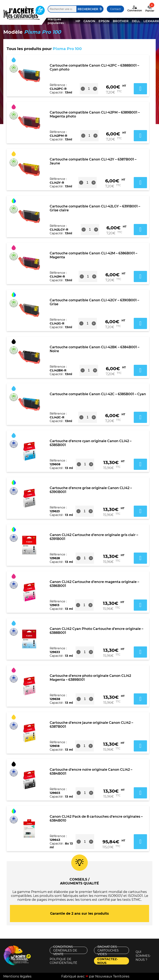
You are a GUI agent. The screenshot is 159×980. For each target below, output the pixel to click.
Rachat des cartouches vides (108, 950)
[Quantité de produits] (89, 89)
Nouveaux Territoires (112, 976)
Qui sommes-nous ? (143, 956)
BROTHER (121, 21)
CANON (89, 21)
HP (78, 21)
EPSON (104, 21)
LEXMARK (151, 21)
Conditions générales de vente (65, 950)
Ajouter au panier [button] (140, 89)
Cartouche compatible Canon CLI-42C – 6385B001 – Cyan (98, 394)
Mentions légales (17, 976)
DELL (136, 21)
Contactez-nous (108, 961)
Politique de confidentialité (63, 961)
